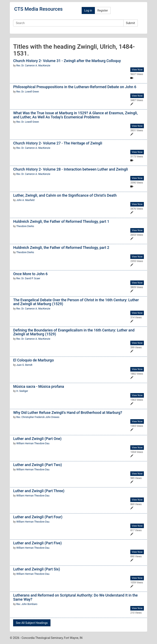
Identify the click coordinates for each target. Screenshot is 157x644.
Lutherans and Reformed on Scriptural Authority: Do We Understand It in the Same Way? (75, 597)
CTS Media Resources (38, 9)
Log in (88, 10)
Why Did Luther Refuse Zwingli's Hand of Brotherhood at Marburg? (68, 413)
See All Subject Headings (32, 623)
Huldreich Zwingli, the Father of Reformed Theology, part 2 (61, 248)
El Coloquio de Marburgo (33, 360)
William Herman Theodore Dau (33, 443)
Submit (131, 23)
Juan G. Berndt (24, 365)
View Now (137, 70)
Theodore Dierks (25, 226)
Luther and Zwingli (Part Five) (37, 543)
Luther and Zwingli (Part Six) (37, 569)
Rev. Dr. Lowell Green (28, 92)
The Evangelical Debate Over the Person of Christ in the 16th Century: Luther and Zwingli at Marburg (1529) (76, 302)
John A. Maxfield (25, 200)
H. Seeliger (22, 391)
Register (103, 10)
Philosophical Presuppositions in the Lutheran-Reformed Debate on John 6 (75, 87)
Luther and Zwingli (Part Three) (39, 491)
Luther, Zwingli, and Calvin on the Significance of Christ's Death (65, 195)
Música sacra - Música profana (39, 386)
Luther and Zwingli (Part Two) (37, 465)
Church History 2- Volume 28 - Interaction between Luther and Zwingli (70, 169)
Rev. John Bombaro (27, 604)
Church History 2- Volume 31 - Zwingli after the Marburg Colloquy (67, 61)
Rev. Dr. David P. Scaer (28, 278)
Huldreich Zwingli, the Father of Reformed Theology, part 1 (61, 221)
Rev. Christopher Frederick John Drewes (38, 417)
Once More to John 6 (30, 274)
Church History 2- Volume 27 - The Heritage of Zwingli (58, 143)
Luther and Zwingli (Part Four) (38, 517)
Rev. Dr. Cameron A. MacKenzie (33, 66)
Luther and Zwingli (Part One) (37, 439)
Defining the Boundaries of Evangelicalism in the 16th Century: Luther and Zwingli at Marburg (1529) (74, 332)
